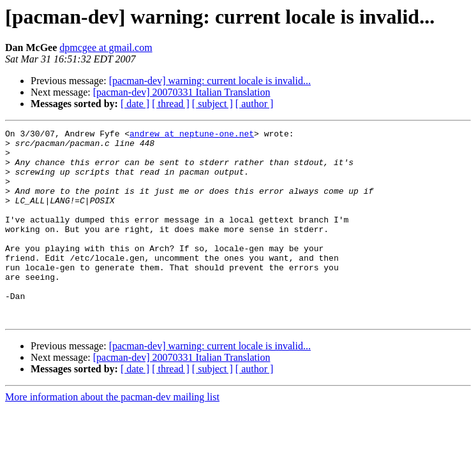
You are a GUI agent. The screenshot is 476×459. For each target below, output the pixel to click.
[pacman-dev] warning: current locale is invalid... (210, 81)
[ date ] (135, 104)
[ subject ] (212, 104)
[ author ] (255, 104)
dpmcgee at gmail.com (106, 47)
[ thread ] (171, 104)
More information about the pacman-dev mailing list (112, 435)
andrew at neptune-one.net (192, 135)
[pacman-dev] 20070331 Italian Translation (182, 92)
